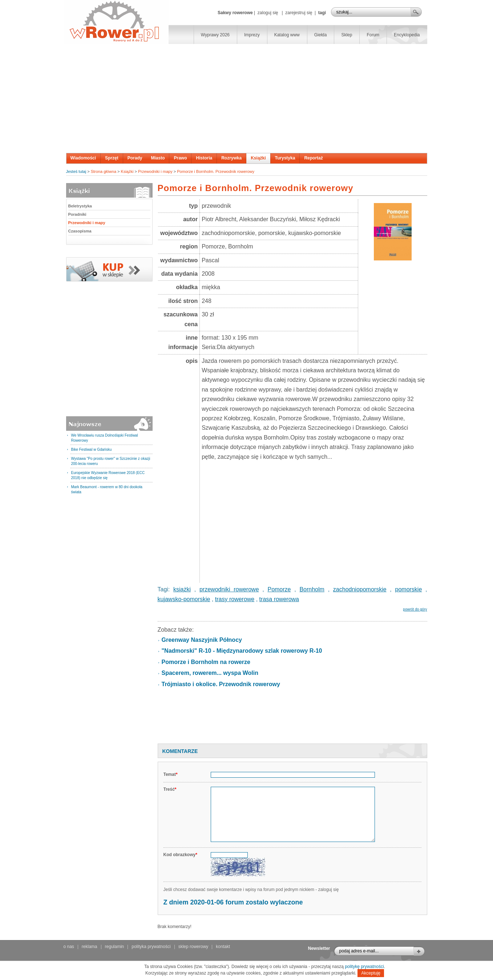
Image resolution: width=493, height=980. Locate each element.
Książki (258, 158)
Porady (135, 158)
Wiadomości (83, 158)
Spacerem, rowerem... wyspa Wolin (210, 673)
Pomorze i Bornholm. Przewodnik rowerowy (216, 171)
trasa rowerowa (279, 599)
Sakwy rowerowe (235, 13)
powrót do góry (415, 609)
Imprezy (252, 35)
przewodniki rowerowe (229, 589)
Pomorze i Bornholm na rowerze (206, 662)
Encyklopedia (407, 35)
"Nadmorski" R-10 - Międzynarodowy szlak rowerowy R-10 (242, 651)
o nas (69, 947)
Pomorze (279, 589)
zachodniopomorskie (360, 589)
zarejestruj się (299, 13)
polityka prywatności (151, 947)
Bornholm (312, 589)
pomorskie (409, 589)
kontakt (223, 947)
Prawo (180, 158)
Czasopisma (80, 231)
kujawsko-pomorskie (184, 599)
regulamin (115, 947)
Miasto (158, 158)
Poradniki (77, 214)
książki (182, 589)
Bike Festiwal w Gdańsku (92, 449)
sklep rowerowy (193, 947)
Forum (373, 35)
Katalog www (287, 35)
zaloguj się (268, 13)
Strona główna (104, 171)
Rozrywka (231, 158)
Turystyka (285, 158)
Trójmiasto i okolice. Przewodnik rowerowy (221, 684)
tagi (322, 13)
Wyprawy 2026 (215, 35)
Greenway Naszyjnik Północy (202, 640)
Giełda (321, 35)
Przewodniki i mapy (155, 171)
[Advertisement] (247, 98)
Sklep (347, 35)
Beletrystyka (80, 206)
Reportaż (313, 158)
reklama (90, 947)
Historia (204, 158)
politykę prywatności (364, 967)
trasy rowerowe (235, 599)
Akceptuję (371, 973)
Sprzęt (112, 158)
